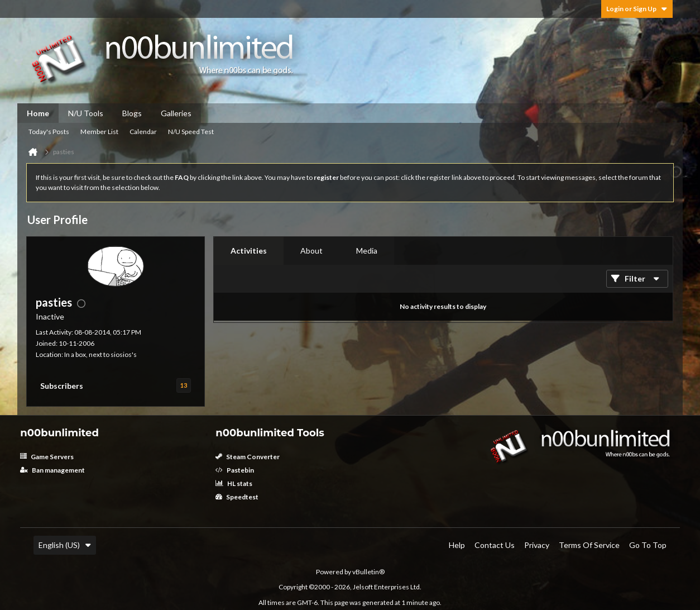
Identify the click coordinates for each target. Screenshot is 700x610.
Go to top (648, 545)
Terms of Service (589, 545)
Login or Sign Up (637, 9)
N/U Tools (86, 113)
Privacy (537, 545)
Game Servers (47, 457)
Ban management (52, 470)
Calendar (143, 132)
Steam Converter (248, 457)
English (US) (65, 545)
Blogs (132, 113)
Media (367, 251)
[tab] (249, 251)
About (311, 251)
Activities (249, 251)
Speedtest (237, 497)
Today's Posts (49, 132)
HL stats (234, 483)
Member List (99, 132)
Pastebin (235, 470)
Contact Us (495, 545)
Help (457, 545)
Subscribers (62, 386)
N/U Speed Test (191, 132)
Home (38, 113)
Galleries (176, 113)
